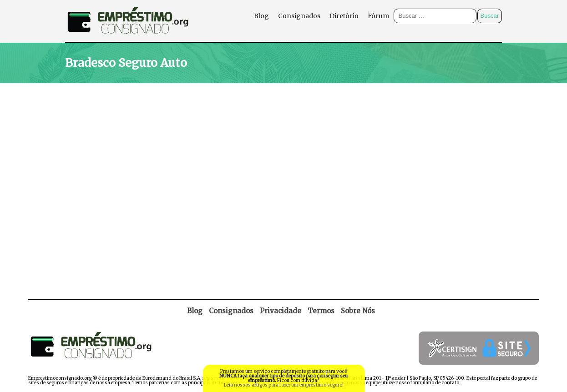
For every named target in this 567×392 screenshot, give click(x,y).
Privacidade (281, 311)
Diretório (344, 16)
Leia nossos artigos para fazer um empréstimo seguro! (284, 385)
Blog (261, 16)
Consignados (299, 16)
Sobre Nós (358, 311)
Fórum (378, 16)
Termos (321, 311)
